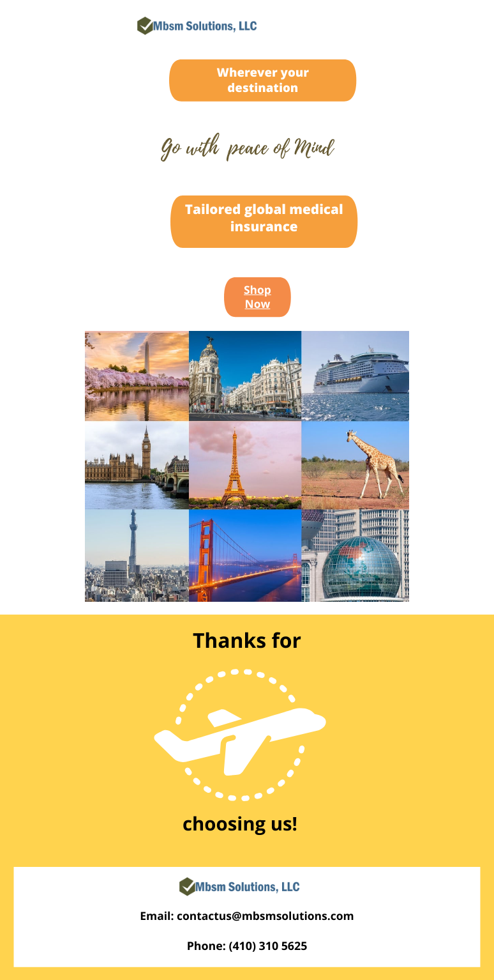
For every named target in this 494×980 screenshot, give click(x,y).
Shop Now (258, 297)
